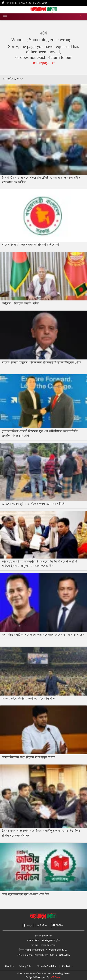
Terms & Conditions (48, 966)
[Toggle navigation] (5, 17)
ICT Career (56, 977)
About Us (9, 966)
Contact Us (68, 966)
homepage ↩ (43, 63)
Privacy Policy (26, 966)
